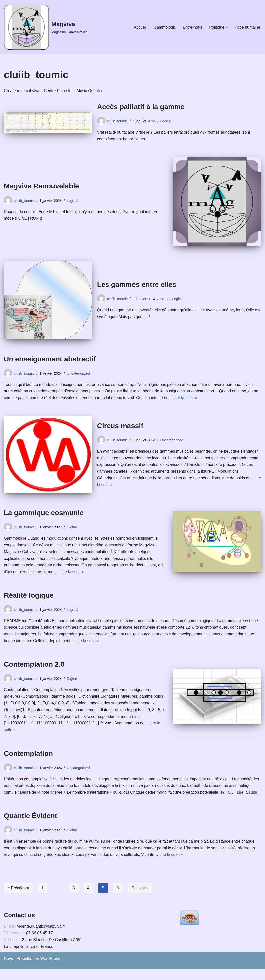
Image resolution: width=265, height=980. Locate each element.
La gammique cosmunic (44, 514)
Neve (8, 970)
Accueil (139, 27)
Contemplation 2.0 (34, 667)
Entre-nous (192, 27)
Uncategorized (79, 374)
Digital (166, 299)
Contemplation (28, 757)
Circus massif (120, 426)
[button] (226, 27)
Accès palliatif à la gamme (141, 107)
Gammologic (164, 27)
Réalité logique (29, 597)
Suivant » (140, 899)
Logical (166, 121)
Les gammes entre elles (137, 285)
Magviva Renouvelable (41, 187)
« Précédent (18, 899)
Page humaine (247, 27)
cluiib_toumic (118, 121)
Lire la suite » (187, 399)
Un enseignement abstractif (50, 359)
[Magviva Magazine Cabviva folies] (46, 27)
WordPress (50, 970)
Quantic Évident (30, 826)
